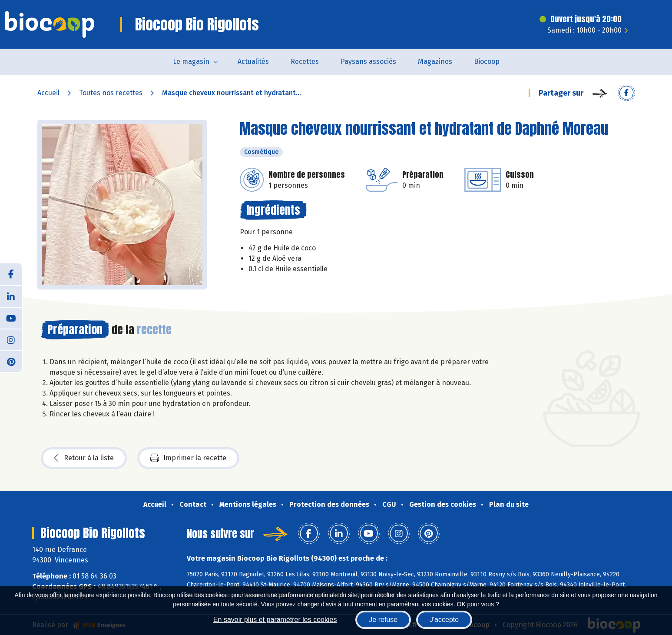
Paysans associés (368, 62)
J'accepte (444, 620)
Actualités (253, 62)
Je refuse (383, 620)
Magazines (435, 62)
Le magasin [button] (191, 62)
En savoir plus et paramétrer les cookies (275, 620)
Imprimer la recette (188, 458)
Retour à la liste (84, 458)
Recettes (305, 62)
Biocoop (487, 62)
